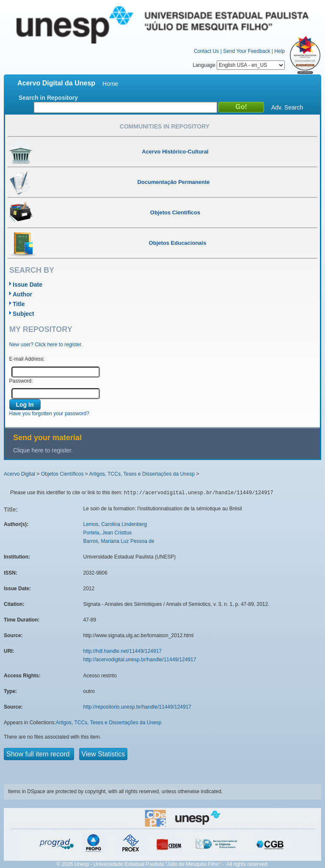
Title (19, 304)
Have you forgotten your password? (49, 413)
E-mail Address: (27, 359)
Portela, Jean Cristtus (108, 533)
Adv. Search (287, 107)
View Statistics (103, 754)
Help (280, 51)
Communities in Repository (165, 126)
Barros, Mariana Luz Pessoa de (119, 541)
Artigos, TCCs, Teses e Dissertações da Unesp (142, 474)
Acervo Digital (19, 474)
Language (239, 65)
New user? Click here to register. (46, 345)
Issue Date (28, 285)
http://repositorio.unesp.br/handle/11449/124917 (138, 707)
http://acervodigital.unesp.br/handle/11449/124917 (140, 660)
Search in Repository (48, 98)
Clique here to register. (43, 450)
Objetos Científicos (62, 474)
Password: (21, 381)
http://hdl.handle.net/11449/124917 (123, 651)
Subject (23, 314)
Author (22, 294)
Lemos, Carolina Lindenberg (115, 524)
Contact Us (206, 51)
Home (110, 84)
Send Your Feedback (247, 51)
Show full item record (39, 754)
